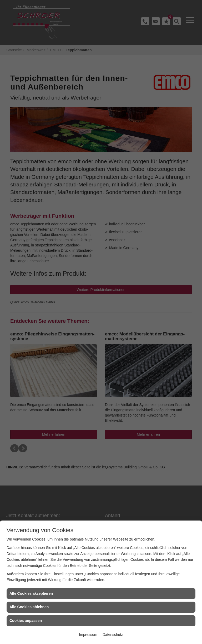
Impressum (88, 635)
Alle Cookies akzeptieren (31, 593)
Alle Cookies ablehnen (29, 607)
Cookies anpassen (26, 621)
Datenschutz (113, 635)
